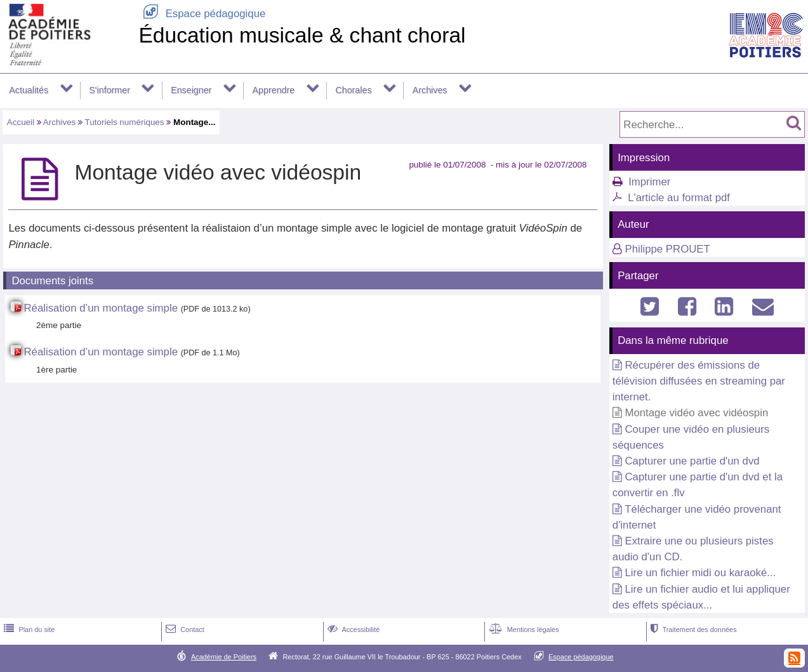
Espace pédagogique (202, 14)
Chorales (353, 90)
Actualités (29, 90)
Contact (184, 629)
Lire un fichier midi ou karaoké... (700, 573)
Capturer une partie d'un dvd (692, 461)
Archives (430, 90)
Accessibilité (353, 629)
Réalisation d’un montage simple (101, 308)
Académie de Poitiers (224, 657)
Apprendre (274, 90)
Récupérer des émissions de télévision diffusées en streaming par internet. (699, 381)
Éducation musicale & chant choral (302, 35)
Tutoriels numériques (125, 122)
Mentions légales (523, 629)
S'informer (109, 90)
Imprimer (649, 182)
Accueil (21, 122)
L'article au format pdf (679, 198)
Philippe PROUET (667, 249)
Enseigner (191, 90)
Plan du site (28, 629)
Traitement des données (692, 629)
